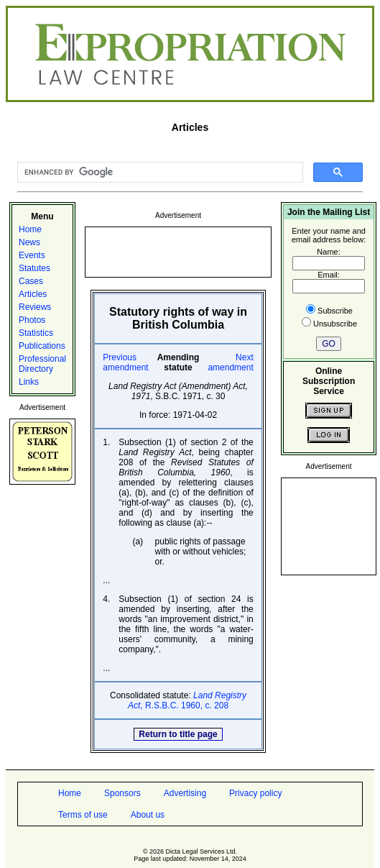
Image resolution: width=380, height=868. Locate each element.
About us (148, 815)
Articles (33, 294)
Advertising (185, 793)
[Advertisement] (178, 251)
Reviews (35, 307)
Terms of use (83, 815)
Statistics (36, 333)
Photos (32, 320)
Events (32, 255)
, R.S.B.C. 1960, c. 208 (187, 700)
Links (29, 382)
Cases (31, 281)
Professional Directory (42, 364)
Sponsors (122, 793)
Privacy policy (255, 793)
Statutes (34, 268)
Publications (42, 346)
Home (30, 229)
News (29, 242)
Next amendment (230, 362)
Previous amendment (125, 362)
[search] (159, 173)
